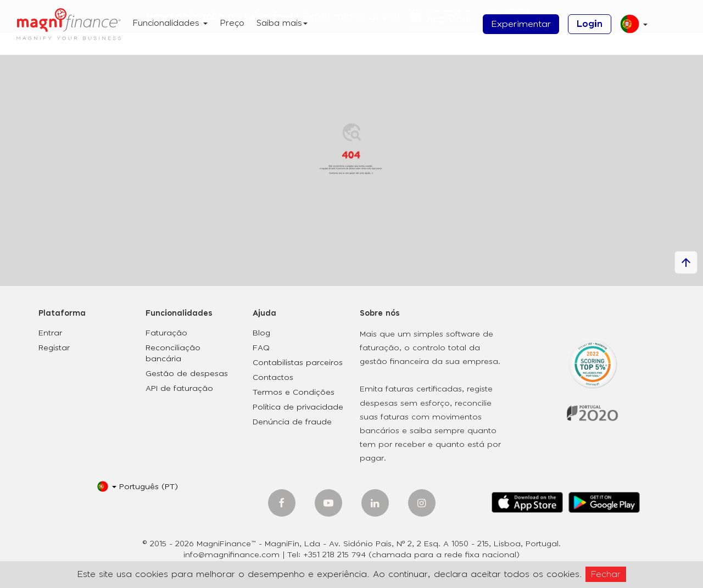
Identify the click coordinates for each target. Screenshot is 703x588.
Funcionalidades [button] (170, 23)
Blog (261, 333)
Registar (54, 348)
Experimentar (521, 24)
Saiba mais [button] (282, 23)
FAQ (261, 348)
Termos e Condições (294, 393)
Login (590, 24)
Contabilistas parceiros (298, 363)
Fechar (606, 574)
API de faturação (179, 389)
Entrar (50, 333)
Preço (232, 23)
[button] (630, 28)
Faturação (166, 333)
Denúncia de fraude (292, 422)
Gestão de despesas (187, 374)
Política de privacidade (298, 407)
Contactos (273, 378)
